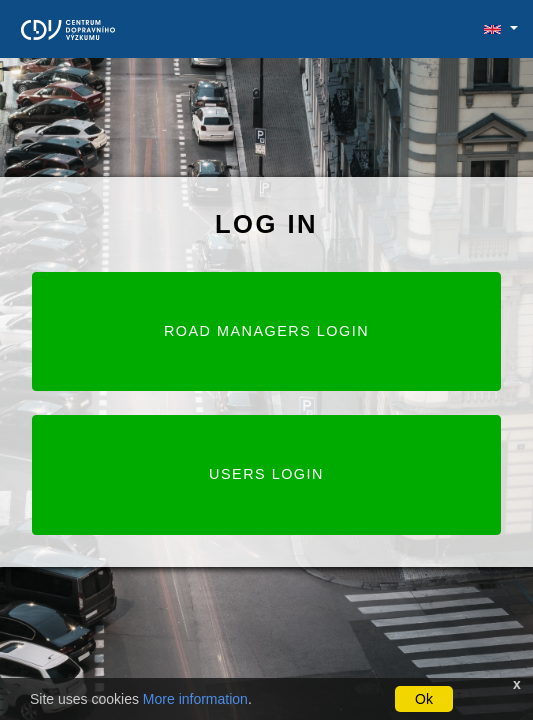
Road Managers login (266, 331)
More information (195, 699)
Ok (424, 699)
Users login (266, 474)
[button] (492, 29)
